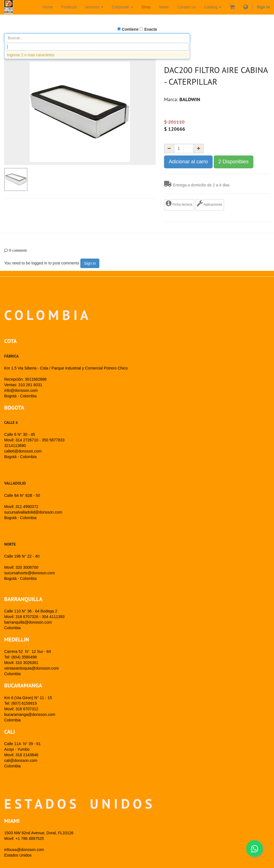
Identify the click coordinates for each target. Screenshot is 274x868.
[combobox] (97, 47)
